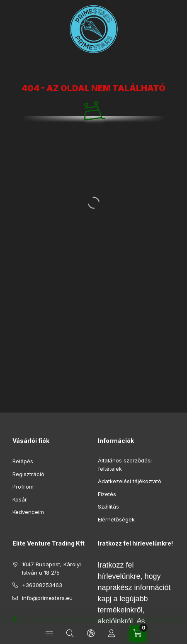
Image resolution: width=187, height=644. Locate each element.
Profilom (23, 487)
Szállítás (108, 506)
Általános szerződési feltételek (125, 465)
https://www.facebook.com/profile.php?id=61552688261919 (15, 619)
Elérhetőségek (116, 519)
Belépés (23, 461)
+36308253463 (42, 585)
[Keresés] (70, 634)
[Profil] (112, 634)
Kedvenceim (28, 512)
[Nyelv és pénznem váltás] (91, 634)
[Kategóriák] (49, 634)
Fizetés (107, 494)
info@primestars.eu (47, 598)
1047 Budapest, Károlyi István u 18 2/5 (51, 568)
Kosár (20, 499)
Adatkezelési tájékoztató (130, 481)
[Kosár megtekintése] (138, 634)
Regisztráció (28, 474)
